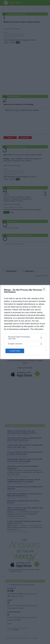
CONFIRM (15, 351)
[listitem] (25, 338)
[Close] (45, 290)
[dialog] (25, 322)
